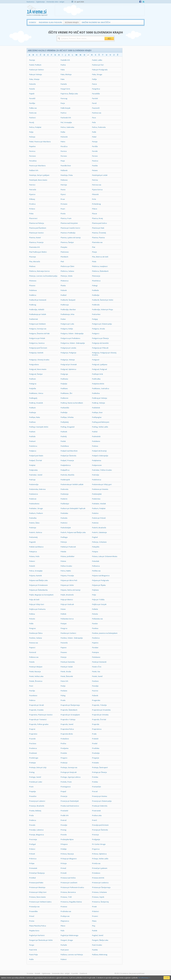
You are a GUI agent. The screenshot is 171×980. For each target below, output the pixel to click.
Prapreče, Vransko (36, 710)
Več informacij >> (144, 978)
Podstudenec (34, 504)
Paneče (32, 89)
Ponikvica (96, 638)
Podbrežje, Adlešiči (37, 309)
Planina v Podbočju (68, 233)
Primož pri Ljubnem (100, 868)
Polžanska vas (97, 619)
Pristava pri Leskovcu (100, 883)
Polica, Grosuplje (36, 571)
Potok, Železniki (67, 676)
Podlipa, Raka (35, 417)
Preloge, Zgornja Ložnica (71, 777)
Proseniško (33, 911)
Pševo (63, 926)
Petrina (95, 180)
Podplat (32, 465)
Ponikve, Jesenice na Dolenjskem (105, 633)
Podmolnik (96, 436)
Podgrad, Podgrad (99, 369)
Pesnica (95, 161)
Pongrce (64, 628)
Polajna (95, 552)
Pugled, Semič (98, 935)
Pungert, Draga (67, 940)
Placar (95, 214)
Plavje (94, 252)
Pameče (64, 84)
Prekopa (32, 763)
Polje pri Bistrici (67, 600)
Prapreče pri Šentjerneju (70, 705)
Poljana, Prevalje (67, 576)
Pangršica (96, 89)
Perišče (95, 146)
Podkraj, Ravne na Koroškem (72, 403)
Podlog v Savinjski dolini (39, 427)
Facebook (140, 2)
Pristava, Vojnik (98, 897)
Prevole (64, 835)
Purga (32, 945)
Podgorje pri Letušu (68, 348)
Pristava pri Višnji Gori (38, 892)
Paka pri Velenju (36, 74)
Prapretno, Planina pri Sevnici (41, 715)
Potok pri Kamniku (68, 662)
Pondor (95, 624)
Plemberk (64, 257)
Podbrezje (65, 305)
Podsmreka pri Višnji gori (102, 484)
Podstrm (64, 499)
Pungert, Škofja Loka (100, 940)
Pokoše (63, 552)
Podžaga (64, 537)
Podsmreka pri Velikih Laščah (72, 484)
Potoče (32, 662)
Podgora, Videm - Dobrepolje (72, 333)
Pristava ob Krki (98, 878)
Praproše (96, 724)
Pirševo (32, 209)
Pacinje (32, 60)
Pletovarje (96, 276)
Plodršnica (96, 281)
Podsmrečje (34, 484)
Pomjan (64, 624)
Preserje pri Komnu (100, 796)
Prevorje (95, 835)
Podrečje (96, 475)
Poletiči (32, 566)
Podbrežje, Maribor (68, 309)
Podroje (32, 480)
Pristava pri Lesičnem (69, 883)
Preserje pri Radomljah (70, 801)
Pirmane (64, 204)
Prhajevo (64, 844)
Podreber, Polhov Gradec (102, 470)
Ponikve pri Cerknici (68, 633)
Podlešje (64, 412)
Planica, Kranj (97, 218)
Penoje (95, 142)
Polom (63, 609)
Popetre (95, 643)
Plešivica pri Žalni (67, 266)
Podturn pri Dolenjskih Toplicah (73, 508)
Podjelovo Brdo (98, 384)
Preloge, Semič (35, 777)
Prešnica (33, 820)
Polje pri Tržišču (98, 600)
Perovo (95, 156)
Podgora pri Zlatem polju (102, 324)
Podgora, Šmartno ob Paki (39, 333)
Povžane (64, 691)
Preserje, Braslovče (37, 806)
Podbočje (96, 295)
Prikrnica (33, 859)
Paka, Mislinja (66, 74)
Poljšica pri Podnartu (37, 609)
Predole (64, 753)
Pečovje (32, 137)
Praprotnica (97, 729)
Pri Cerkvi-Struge (99, 844)
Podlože (32, 436)
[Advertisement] (100, 10)
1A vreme (30, 973)
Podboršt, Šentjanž (68, 300)
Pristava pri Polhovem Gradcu (72, 887)
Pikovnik (95, 194)
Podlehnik (96, 408)
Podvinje (33, 528)
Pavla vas (33, 113)
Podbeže (95, 290)
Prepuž (63, 791)
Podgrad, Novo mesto (38, 369)
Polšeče (95, 609)
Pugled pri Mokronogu (69, 935)
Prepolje (33, 791)
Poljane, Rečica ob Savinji (71, 590)
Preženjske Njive (67, 839)
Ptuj (94, 926)
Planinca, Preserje (36, 242)
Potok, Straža (66, 671)
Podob (63, 441)
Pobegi (95, 286)
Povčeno (95, 681)
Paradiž (32, 98)
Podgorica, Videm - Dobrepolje (73, 343)
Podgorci (96, 333)
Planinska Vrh (34, 247)
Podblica (33, 295)
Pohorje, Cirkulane (99, 542)
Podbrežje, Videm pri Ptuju (103, 309)
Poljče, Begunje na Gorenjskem (41, 595)
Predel (95, 743)
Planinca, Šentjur (67, 242)
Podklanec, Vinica (36, 393)
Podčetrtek (34, 319)
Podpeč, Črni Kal (36, 460)
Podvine (95, 523)
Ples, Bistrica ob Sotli (100, 257)
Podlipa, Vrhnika (67, 417)
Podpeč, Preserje (67, 460)
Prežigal (32, 844)
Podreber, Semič (36, 475)
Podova (95, 446)
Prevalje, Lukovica (36, 830)
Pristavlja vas (34, 907)
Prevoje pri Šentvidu (100, 830)
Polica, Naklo (66, 571)
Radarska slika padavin (50, 22)
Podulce (95, 513)
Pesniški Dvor (66, 166)
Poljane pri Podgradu (100, 580)
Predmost (33, 753)
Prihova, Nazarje (67, 854)
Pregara (64, 758)
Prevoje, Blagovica (37, 835)
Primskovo (96, 873)
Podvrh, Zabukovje (99, 532)
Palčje (94, 79)
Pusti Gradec (97, 945)
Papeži (32, 94)
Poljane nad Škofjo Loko (38, 580)
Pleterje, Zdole (67, 276)
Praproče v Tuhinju (68, 719)
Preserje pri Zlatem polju (102, 801)
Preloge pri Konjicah (69, 772)
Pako (63, 79)
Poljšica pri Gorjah (99, 604)
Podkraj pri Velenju (100, 398)
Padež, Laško (97, 60)
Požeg (63, 695)
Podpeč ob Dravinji (99, 451)
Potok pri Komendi (99, 662)
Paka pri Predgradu (100, 70)
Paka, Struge (97, 74)
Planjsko (64, 247)
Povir (31, 686)
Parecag (64, 98)
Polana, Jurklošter (68, 556)
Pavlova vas (97, 113)
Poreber (95, 648)
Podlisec (33, 422)
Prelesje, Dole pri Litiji (38, 767)
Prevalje (64, 825)
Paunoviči (96, 108)
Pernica (32, 151)
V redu (167, 978)
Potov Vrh (64, 681)
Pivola (63, 214)
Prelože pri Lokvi (36, 782)
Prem (31, 787)
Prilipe (32, 863)
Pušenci (64, 959)
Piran (63, 199)
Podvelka (33, 518)
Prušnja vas (65, 916)
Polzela (95, 614)
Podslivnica (97, 480)
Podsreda (64, 489)
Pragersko (96, 700)
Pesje (63, 161)
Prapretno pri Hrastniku (101, 710)
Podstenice (34, 494)
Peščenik (64, 170)
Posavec (64, 652)
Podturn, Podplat (99, 508)
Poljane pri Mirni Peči (69, 580)
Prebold (95, 739)
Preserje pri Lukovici (37, 801)
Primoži (64, 873)
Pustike (95, 950)
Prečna (63, 743)
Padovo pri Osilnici (37, 70)
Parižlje (32, 103)
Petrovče (33, 190)
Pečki (94, 132)
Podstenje (65, 494)
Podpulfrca (65, 470)
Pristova (64, 907)
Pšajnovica (65, 921)
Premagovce (66, 787)
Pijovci (63, 194)
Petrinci (32, 185)
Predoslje (96, 753)
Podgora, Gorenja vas (38, 329)
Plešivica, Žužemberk (100, 271)
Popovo (64, 648)
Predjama (65, 748)
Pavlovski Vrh (66, 118)
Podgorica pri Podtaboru (70, 338)
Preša (31, 815)
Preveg (63, 830)
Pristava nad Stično (68, 878)
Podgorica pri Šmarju (100, 338)
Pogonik (32, 542)
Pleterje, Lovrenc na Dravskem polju (43, 276)
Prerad (95, 791)
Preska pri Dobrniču (100, 806)
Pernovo (32, 156)
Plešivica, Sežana (67, 271)
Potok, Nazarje (35, 671)
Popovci (32, 648)
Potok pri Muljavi (36, 667)
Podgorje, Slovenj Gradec (39, 360)
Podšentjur (65, 504)
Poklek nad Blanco (36, 547)
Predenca (33, 748)
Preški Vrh (65, 815)
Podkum (32, 408)
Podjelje (64, 384)
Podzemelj (33, 537)
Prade (63, 700)
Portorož (33, 652)
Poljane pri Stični (67, 585)
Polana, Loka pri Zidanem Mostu (105, 556)
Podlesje (33, 412)
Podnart (32, 441)
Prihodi (32, 854)
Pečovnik (64, 137)
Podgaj (95, 319)
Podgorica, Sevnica (37, 343)
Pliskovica (65, 281)
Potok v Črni (97, 667)
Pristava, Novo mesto (37, 897)
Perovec (64, 156)
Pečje (31, 132)
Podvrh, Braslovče (99, 528)
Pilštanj (32, 199)
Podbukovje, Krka (67, 314)
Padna (63, 65)
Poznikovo (33, 695)
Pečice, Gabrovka (67, 127)
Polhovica (96, 566)
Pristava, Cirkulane (99, 892)
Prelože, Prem (66, 782)
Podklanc (64, 388)
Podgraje (64, 374)
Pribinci (32, 849)
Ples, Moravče (35, 262)
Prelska (95, 782)
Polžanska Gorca (67, 619)
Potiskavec (96, 657)
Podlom (32, 432)
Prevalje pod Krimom (100, 825)
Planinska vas (97, 242)
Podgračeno (34, 364)
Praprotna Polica (67, 729)
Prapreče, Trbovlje (99, 705)
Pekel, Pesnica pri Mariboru (40, 142)
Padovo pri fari (98, 65)
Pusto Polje (34, 955)
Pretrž (94, 820)
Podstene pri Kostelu (100, 489)
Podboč (64, 295)
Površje (32, 691)
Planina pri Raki (98, 228)
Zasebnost (83, 973)
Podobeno (96, 441)
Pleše (94, 262)
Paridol (95, 98)
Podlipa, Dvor (97, 412)
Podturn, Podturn (36, 513)
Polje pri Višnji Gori (37, 604)
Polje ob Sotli (34, 600)
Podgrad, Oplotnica (68, 369)
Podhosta (64, 379)
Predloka (96, 748)
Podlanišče (65, 408)
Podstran (33, 499)
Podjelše (33, 388)
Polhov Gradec (66, 566)
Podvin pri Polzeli (99, 518)
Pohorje (64, 542)
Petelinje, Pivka (67, 175)
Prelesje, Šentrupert (100, 767)
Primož (63, 868)
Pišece (95, 209)
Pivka (31, 214)
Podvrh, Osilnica (36, 532)
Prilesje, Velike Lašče (100, 859)
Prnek (94, 907)
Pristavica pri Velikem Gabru (40, 902)
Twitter (144, 2)
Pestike (95, 166)
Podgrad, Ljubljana (100, 364)
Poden (63, 319)
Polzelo (32, 619)
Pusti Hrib (33, 950)
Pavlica (63, 113)
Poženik (95, 695)
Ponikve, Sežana (36, 638)
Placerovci (33, 218)
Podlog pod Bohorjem (101, 422)
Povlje (63, 686)
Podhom (32, 379)
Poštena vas (34, 657)
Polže (31, 624)
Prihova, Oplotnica (99, 854)
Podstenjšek (97, 494)
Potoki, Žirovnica (36, 681)
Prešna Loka (97, 815)
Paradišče (96, 94)
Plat (94, 247)
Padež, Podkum (35, 65)
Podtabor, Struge (36, 508)
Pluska (63, 286)
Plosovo (32, 286)
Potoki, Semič (97, 676)
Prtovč (32, 916)
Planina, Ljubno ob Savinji (71, 238)
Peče (94, 122)
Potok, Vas (96, 671)
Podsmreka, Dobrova (37, 489)
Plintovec (33, 281)
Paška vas (33, 108)
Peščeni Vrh (34, 170)
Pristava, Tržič (66, 897)
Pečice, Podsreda (99, 127)
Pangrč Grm (65, 89)
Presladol (64, 811)
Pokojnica (33, 552)
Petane (95, 170)
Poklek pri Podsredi (68, 547)
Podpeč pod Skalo (36, 456)
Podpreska (33, 470)
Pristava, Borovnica (68, 892)
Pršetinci (96, 911)
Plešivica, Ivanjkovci (100, 266)
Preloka (95, 777)
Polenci (32, 561)
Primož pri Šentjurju (37, 873)
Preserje (64, 796)
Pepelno (32, 146)
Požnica (32, 700)
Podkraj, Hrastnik (36, 403)
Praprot (32, 729)
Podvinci (64, 523)
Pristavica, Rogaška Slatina (71, 902)
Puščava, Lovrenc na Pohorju (72, 955)
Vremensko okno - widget (55, 2)
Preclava (33, 743)
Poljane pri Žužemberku (38, 590)
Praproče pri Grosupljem (70, 715)
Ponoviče (64, 643)
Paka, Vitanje (34, 79)
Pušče (31, 959)
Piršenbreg (96, 204)
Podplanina (97, 460)
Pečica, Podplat (35, 127)
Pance (94, 84)
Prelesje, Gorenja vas (69, 767)
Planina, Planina (98, 238)
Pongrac (33, 628)
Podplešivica (66, 465)
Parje (63, 103)
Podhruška (96, 379)
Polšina (32, 614)
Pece (94, 118)
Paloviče (32, 84)
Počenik (64, 290)
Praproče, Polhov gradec (39, 724)
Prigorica (96, 849)
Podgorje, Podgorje (68, 353)
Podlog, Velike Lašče (100, 427)
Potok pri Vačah (67, 667)
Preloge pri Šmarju (99, 772)
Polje (94, 595)
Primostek (33, 868)
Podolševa (65, 446)
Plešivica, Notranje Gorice (39, 271)
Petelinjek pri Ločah (100, 175)
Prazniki (32, 739)
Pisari (63, 209)
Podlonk (64, 432)
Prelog (32, 772)
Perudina (33, 161)
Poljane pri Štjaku (99, 585)
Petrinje (64, 185)
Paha (63, 70)
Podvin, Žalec (34, 523)
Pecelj (32, 122)
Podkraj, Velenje (99, 403)
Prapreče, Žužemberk (69, 710)
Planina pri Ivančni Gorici (70, 228)
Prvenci (95, 916)
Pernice (64, 151)
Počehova (33, 290)
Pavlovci (32, 118)
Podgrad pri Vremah (69, 364)
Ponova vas (34, 643)
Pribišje (64, 849)
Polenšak (96, 561)
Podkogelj (33, 398)
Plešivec (32, 266)
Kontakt (38, 973)
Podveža (64, 518)
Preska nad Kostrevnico (70, 806)
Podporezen (97, 465)
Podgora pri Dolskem (37, 324)
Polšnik (63, 614)
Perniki (95, 151)
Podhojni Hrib (97, 374)
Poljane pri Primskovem (38, 585)
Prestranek (96, 811)
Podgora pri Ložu (67, 324)
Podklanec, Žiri (66, 393)
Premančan (96, 787)
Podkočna (96, 393)
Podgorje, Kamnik (36, 353)
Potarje (64, 657)
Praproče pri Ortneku (100, 715)
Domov (32, 22)
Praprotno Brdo (67, 734)
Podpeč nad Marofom (69, 451)
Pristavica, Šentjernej (100, 902)
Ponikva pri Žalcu (36, 633)
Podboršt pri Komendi (38, 300)
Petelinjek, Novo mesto (38, 180)
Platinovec (65, 252)
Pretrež (64, 820)
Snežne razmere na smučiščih (96, 22)
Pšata (94, 921)
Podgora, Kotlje (67, 329)
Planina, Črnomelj (99, 233)
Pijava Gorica (97, 190)
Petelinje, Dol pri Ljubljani (39, 175)
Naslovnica (30, 2)
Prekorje (64, 763)
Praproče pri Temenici (38, 719)
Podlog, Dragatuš (68, 427)
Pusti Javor (65, 950)
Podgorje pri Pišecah (100, 348)
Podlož (95, 432)
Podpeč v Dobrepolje (100, 456)
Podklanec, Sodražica (101, 388)
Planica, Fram (66, 218)
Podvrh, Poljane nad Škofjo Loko (73, 532)
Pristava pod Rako (36, 883)
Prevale (32, 825)
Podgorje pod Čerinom (38, 348)
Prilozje (64, 863)
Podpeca (33, 451)
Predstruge (34, 758)
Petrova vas (97, 185)
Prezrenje (33, 839)
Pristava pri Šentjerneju (101, 887)
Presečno (33, 796)
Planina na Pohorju (37, 223)
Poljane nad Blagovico (101, 576)
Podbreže (96, 305)
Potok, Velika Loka (36, 676)
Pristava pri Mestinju (37, 887)
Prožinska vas (66, 911)
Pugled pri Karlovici (37, 935)
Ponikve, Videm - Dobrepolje (72, 638)
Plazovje (33, 257)
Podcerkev (96, 314)
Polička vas (96, 571)
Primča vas (96, 863)
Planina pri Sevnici (36, 233)
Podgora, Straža (98, 329)
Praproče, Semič (67, 724)
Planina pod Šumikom (38, 228)
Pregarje (96, 758)
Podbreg (33, 305)
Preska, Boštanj (35, 811)
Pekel (94, 137)
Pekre (63, 142)
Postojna (95, 652)
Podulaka (64, 513)
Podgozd (96, 360)
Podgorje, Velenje (68, 360)
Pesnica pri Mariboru (37, 166)
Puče (62, 931)
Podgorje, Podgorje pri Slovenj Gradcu (104, 354)
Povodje (95, 686)
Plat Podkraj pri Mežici (38, 252)
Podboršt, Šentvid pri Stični (103, 300)
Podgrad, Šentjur (36, 374)
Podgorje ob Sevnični (100, 343)
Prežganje (96, 839)
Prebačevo (65, 739)
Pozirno (95, 691)
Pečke (63, 132)
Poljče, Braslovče (67, 595)
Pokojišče (96, 547)
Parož (94, 103)
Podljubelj (65, 422)
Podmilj (64, 436)
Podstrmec (96, 499)
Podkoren (64, 398)
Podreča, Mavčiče (67, 475)
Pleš (62, 262)
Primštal (32, 878)
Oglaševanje (40, 2)
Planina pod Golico (99, 223)
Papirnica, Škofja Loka (69, 94)
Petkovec (64, 180)
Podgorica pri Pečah (37, 338)
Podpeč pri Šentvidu (68, 456)
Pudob (95, 931)
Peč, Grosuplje (66, 122)
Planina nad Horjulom (69, 223)
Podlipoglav (97, 417)
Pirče (94, 199)
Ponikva (95, 628)
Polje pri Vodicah (67, 604)
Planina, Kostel (35, 238)
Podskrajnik (65, 480)
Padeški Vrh (65, 60)
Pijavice (32, 194)
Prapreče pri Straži (37, 705)
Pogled (95, 537)
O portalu (75, 973)
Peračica (64, 146)
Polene (63, 561)
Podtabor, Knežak (99, 504)
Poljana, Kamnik (35, 576)
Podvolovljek (66, 528)
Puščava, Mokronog (100, 955)
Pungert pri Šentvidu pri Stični (41, 940)
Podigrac (33, 384)
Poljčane (95, 590)
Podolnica (33, 446)
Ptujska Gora (34, 931)
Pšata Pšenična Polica (38, 926)
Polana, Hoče (34, 556)
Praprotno (33, 734)
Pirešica (32, 204)
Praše (94, 734)
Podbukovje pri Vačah (38, 314)
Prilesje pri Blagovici (69, 859)
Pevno (63, 190)
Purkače (64, 945)
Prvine (32, 921)
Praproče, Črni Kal (99, 719)
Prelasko (95, 763)
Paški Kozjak (65, 108)
